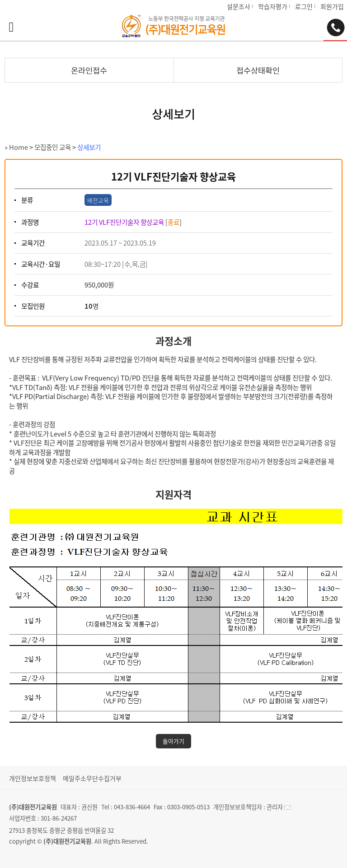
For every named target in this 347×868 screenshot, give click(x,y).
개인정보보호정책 (33, 778)
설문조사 (239, 6)
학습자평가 (273, 6)
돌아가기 (173, 741)
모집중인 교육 (53, 147)
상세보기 (89, 147)
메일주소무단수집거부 (92, 778)
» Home (16, 147)
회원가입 (332, 6)
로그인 (304, 6)
